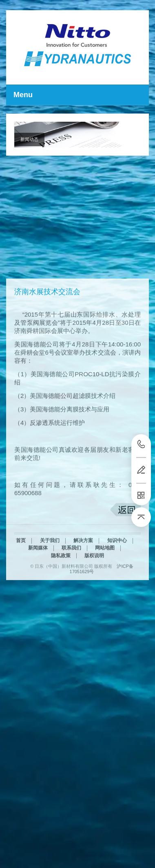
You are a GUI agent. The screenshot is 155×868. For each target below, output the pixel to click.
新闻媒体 (38, 578)
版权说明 (94, 586)
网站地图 (105, 578)
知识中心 (117, 571)
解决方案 (83, 571)
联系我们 (71, 578)
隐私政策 (61, 586)
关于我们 (50, 571)
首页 (21, 571)
